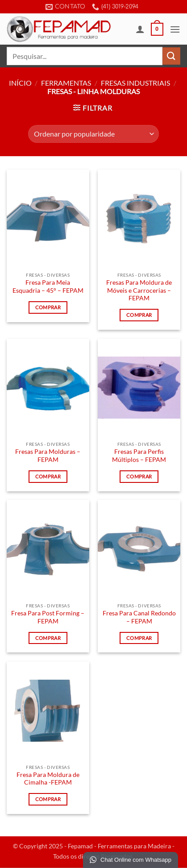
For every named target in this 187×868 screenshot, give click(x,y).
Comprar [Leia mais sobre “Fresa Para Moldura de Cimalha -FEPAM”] (48, 799)
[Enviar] (171, 56)
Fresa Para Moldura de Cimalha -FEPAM (48, 779)
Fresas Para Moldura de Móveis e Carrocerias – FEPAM (139, 290)
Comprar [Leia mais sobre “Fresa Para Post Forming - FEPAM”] (48, 638)
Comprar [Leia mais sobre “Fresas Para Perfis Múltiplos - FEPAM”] (139, 476)
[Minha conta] (140, 29)
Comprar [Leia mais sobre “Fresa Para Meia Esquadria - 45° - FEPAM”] (48, 307)
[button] (157, 29)
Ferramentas (66, 83)
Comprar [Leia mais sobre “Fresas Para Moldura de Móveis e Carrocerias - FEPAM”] (139, 315)
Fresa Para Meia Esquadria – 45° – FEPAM (48, 287)
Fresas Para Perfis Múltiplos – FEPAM (139, 456)
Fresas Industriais (135, 83)
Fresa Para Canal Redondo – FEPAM (139, 617)
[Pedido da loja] (93, 134)
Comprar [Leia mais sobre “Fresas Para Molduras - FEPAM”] (48, 476)
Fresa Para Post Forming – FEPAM (48, 617)
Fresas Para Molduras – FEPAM (48, 456)
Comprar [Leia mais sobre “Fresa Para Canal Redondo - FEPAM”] (139, 638)
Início (20, 83)
